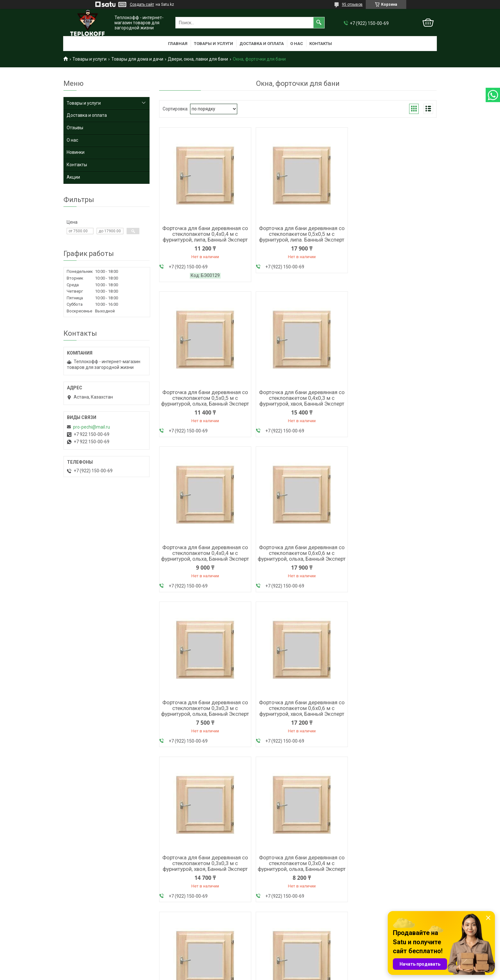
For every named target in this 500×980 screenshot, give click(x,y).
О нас (297, 44)
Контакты (321, 44)
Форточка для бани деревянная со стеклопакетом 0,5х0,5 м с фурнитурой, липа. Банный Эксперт (298, 234)
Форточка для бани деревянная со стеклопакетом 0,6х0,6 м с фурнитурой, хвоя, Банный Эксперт (298, 559)
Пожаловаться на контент (309, 974)
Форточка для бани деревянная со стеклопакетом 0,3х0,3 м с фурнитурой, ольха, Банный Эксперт (204, 562)
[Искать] (319, 23)
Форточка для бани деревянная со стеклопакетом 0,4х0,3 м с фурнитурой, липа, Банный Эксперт (204, 881)
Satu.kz (278, 968)
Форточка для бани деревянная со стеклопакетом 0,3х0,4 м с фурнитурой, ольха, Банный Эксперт (204, 723)
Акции (73, 177)
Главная (178, 44)
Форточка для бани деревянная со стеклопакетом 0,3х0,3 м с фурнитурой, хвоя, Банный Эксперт (392, 559)
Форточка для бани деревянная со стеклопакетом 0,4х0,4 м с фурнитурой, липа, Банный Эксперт (204, 234)
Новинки (76, 152)
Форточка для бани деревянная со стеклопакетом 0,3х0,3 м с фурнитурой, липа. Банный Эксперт (298, 720)
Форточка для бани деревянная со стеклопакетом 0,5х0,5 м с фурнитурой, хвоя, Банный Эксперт (392, 720)
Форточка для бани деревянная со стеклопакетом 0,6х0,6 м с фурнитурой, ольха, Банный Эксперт (392, 401)
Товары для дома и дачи (137, 59)
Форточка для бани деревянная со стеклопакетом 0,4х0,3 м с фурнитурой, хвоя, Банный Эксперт (204, 398)
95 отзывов (352, 4)
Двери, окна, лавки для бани (198, 59)
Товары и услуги (213, 44)
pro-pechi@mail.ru (92, 427)
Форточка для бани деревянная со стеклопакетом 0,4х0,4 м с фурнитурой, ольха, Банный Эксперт (298, 401)
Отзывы (75, 128)
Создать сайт (142, 4)
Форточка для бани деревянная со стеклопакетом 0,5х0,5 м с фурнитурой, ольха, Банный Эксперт (392, 237)
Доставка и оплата (262, 44)
